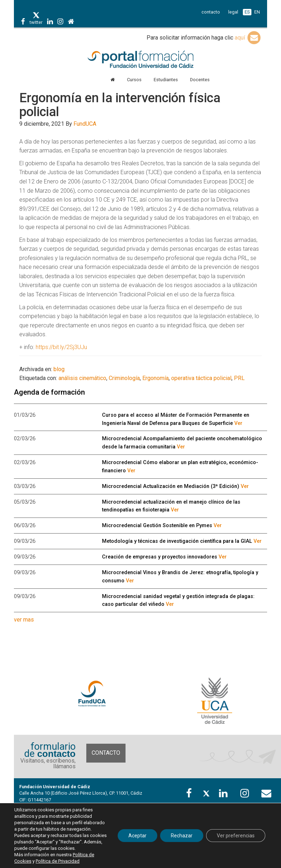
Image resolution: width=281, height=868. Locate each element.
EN (257, 12)
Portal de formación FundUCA (140, 60)
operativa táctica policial (201, 378)
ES (247, 12)
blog (59, 369)
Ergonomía (155, 378)
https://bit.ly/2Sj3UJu (61, 347)
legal (233, 12)
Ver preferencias (236, 836)
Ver (238, 423)
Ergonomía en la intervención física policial (120, 105)
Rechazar (182, 836)
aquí (248, 38)
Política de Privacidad (58, 861)
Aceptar (137, 836)
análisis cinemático (82, 378)
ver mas (24, 620)
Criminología (124, 378)
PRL (239, 378)
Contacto (106, 753)
